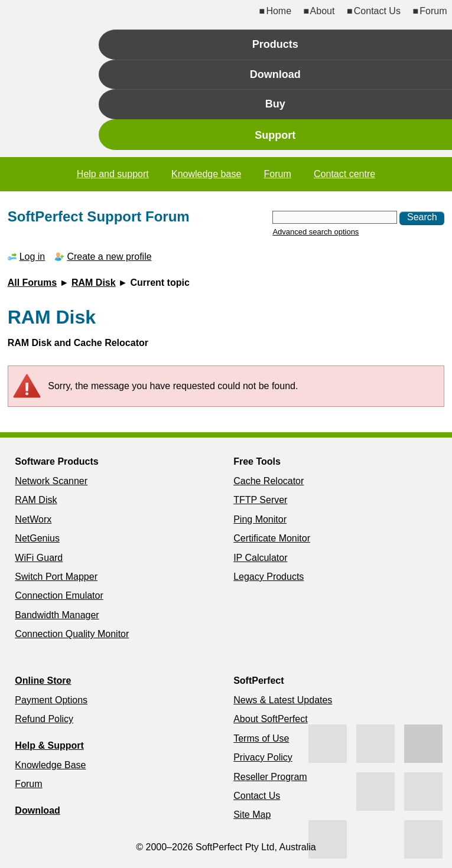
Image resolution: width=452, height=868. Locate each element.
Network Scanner (51, 481)
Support (275, 135)
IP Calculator (260, 558)
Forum (433, 11)
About (323, 11)
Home (279, 11)
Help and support (113, 174)
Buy (275, 104)
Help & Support (49, 745)
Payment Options (51, 700)
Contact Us (377, 11)
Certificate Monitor (272, 538)
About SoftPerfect (270, 719)
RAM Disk (94, 283)
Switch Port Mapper (56, 577)
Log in (32, 257)
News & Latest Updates (283, 700)
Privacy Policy (263, 757)
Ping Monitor (260, 519)
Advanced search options (316, 232)
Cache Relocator (269, 481)
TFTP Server (260, 500)
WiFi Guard (39, 558)
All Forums (32, 283)
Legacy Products (269, 577)
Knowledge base (206, 174)
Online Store (43, 681)
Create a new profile (109, 257)
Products (275, 44)
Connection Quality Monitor (72, 634)
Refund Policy (44, 719)
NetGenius (37, 538)
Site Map (252, 815)
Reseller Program (270, 777)
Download (275, 74)
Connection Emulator (59, 595)
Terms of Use (261, 738)
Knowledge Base (50, 765)
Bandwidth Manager (57, 615)
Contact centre (344, 174)
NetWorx (33, 519)
